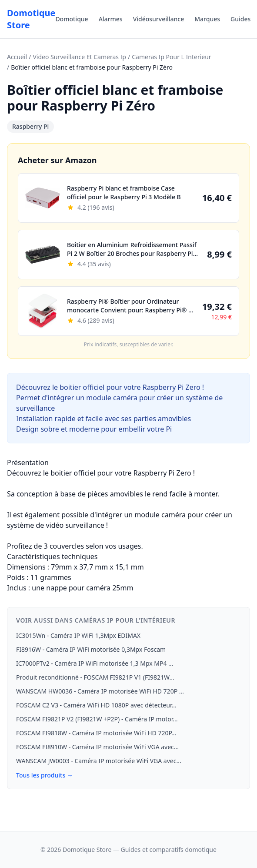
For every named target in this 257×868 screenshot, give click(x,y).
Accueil (17, 57)
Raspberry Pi (30, 126)
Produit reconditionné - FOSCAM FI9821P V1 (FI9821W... (95, 677)
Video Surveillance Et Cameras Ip (79, 57)
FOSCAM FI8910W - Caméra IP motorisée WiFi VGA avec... (97, 747)
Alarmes (111, 19)
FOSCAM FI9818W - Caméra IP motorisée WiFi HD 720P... (96, 733)
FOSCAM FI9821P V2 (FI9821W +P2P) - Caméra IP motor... (97, 719)
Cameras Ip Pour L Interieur (171, 57)
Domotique (72, 19)
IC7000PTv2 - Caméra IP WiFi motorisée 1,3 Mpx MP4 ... (95, 663)
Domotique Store (31, 19)
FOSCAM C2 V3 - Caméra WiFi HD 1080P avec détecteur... (96, 705)
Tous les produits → (45, 775)
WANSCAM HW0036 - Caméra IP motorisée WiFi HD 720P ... (100, 691)
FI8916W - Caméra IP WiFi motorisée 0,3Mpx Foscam (91, 649)
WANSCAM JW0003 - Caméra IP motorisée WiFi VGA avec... (99, 761)
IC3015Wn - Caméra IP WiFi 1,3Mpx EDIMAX (78, 635)
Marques (207, 19)
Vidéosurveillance (159, 19)
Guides (240, 19)
